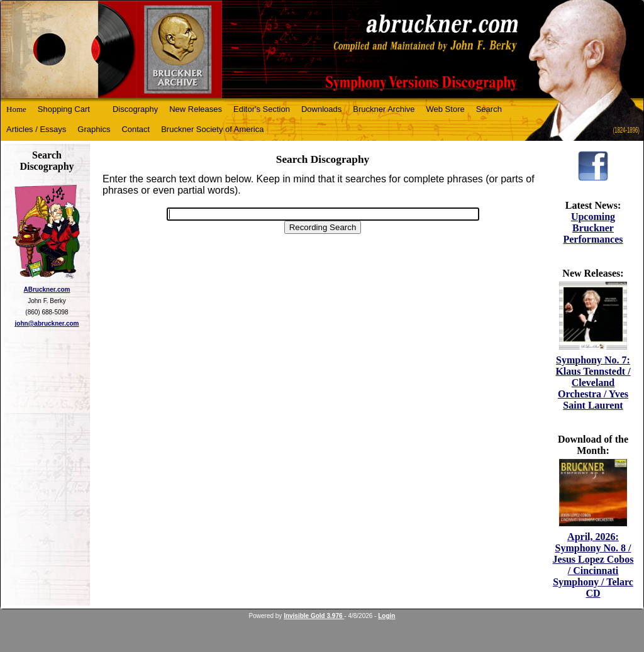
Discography (135, 109)
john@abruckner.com (47, 323)
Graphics (94, 129)
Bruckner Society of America (212, 129)
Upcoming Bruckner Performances (593, 228)
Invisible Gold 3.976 (314, 616)
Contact (136, 129)
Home (16, 109)
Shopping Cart (64, 109)
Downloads (321, 109)
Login (386, 616)
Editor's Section (262, 109)
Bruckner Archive (384, 109)
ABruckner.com (47, 290)
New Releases (196, 109)
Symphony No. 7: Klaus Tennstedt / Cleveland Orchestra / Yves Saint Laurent (593, 383)
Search (489, 109)
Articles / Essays (36, 129)
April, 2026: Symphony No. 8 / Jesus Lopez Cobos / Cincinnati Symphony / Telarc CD (593, 565)
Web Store (446, 109)
